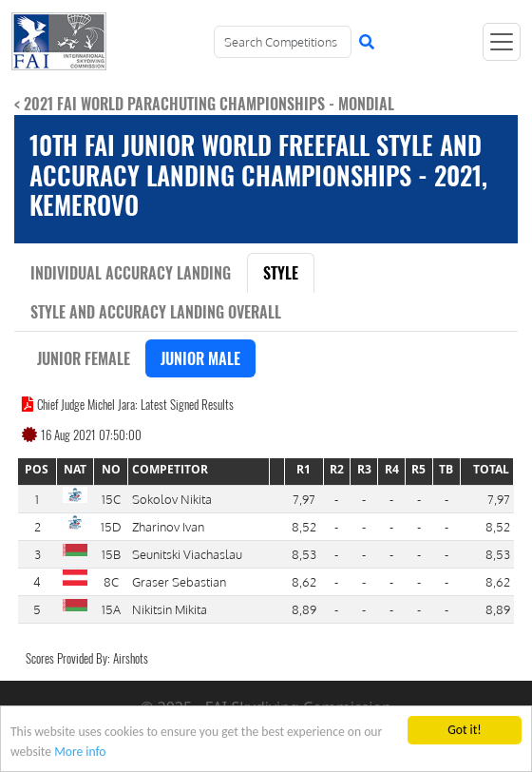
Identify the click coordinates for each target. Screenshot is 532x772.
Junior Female (84, 358)
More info (80, 753)
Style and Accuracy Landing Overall (156, 312)
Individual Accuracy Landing (131, 273)
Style (281, 273)
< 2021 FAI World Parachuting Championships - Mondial (204, 104)
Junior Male (200, 358)
